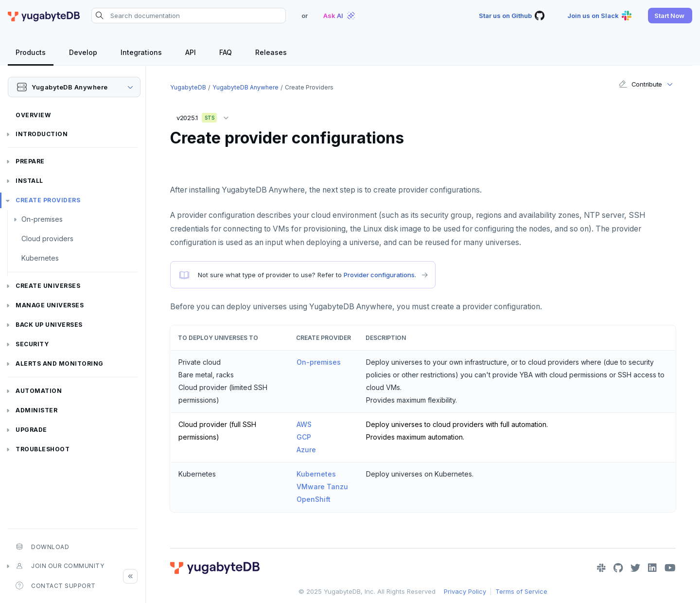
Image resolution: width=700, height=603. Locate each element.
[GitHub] (618, 568)
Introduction (42, 134)
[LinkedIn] (652, 568)
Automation (39, 391)
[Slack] (601, 568)
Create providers (48, 200)
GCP (304, 437)
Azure (306, 450)
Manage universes (50, 305)
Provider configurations (379, 275)
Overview (33, 115)
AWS (304, 424)
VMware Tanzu (322, 487)
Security (32, 344)
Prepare (30, 161)
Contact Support (56, 585)
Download (42, 547)
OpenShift (314, 499)
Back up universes (49, 325)
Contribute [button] (640, 84)
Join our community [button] (60, 566)
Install (29, 181)
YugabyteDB (188, 87)
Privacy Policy (465, 591)
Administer (36, 410)
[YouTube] (670, 568)
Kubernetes (40, 258)
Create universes (48, 286)
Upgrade (31, 430)
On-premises (42, 219)
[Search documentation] (189, 16)
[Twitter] (635, 568)
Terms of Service (521, 591)
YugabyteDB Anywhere (245, 87)
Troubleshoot (43, 449)
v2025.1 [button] (205, 116)
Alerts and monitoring (60, 364)
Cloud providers (47, 239)
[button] (670, 16)
